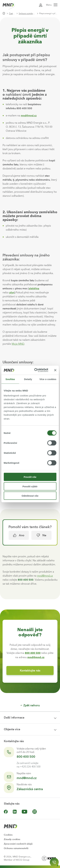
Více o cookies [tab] (48, 379)
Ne (41, 535)
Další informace (14, 718)
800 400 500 (26, 757)
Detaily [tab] (28, 379)
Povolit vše (30, 477)
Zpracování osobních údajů (18, 844)
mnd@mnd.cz (29, 116)
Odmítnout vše (30, 496)
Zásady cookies (12, 839)
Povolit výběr (30, 486)
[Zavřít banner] (55, 370)
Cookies (8, 835)
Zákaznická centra (30, 789)
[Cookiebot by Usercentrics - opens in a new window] (36, 370)
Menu (52, 5)
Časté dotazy (13, 13)
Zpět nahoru (30, 705)
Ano (19, 535)
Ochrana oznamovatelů (16, 848)
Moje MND (18, 344)
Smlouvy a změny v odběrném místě (28, 13)
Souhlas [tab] (10, 379)
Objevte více (12, 729)
